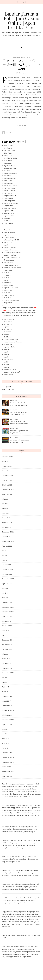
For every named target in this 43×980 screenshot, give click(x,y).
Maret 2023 (6, 518)
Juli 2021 (5, 588)
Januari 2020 (6, 621)
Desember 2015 (8, 757)
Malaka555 (8, 344)
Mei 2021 (5, 598)
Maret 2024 (6, 471)
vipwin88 (7, 245)
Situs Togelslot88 (10, 201)
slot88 (6, 334)
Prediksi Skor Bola (21, 57)
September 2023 (8, 490)
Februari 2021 (7, 602)
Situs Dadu (8, 181)
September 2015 (8, 771)
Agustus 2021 (7, 584)
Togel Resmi (9, 230)
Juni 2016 (5, 734)
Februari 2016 (7, 753)
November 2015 (8, 762)
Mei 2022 (5, 560)
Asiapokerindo (9, 145)
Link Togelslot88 (10, 208)
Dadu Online (8, 183)
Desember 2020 (8, 607)
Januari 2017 (6, 701)
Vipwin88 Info (9, 211)
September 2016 (8, 720)
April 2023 (6, 513)
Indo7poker (8, 148)
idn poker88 (8, 193)
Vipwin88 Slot (9, 216)
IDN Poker (8, 176)
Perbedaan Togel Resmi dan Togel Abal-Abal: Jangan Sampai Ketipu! (19, 432)
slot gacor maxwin (11, 369)
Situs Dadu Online (27, 884)
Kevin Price (10, 132)
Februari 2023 (7, 522)
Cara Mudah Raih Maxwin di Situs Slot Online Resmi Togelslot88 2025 (19, 413)
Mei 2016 (5, 739)
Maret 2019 (6, 635)
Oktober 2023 (7, 485)
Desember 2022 (8, 532)
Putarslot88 (8, 324)
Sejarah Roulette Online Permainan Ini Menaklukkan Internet (19, 423)
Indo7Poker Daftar (11, 158)
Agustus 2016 (7, 724)
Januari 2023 (6, 527)
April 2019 (6, 630)
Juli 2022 (5, 551)
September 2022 (8, 541)
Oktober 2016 (7, 715)
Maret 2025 (6, 461)
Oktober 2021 (7, 574)
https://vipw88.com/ (11, 250)
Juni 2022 (5, 555)
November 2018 (8, 645)
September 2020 (8, 612)
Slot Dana (7, 337)
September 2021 (8, 579)
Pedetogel (8, 290)
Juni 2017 (5, 677)
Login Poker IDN (10, 196)
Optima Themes (27, 976)
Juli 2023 (5, 499)
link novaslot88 (9, 319)
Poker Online (9, 285)
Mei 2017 (5, 682)
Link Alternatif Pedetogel (13, 267)
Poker (6, 280)
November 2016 (8, 710)
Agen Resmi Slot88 (11, 166)
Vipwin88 (7, 235)
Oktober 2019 (7, 626)
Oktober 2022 (7, 537)
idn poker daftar (10, 188)
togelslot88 (8, 242)
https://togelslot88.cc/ (12, 257)
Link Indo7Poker (10, 191)
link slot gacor (9, 262)
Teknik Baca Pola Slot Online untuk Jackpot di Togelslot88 (19, 404)
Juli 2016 (5, 729)
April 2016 (6, 743)
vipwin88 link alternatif (12, 372)
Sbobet (7, 364)
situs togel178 (9, 295)
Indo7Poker (8, 161)
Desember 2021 (8, 569)
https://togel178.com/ (12, 300)
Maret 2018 (6, 659)
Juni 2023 (5, 504)
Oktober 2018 (7, 649)
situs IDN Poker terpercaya (18, 856)
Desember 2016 (8, 706)
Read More (21, 125)
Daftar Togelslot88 (11, 203)
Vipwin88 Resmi (10, 213)
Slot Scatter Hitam (11, 168)
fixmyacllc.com (9, 260)
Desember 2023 (8, 476)
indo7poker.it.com (10, 173)
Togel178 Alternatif (11, 339)
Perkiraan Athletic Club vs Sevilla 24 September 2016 (22, 64)
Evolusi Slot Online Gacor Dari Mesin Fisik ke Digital (20, 441)
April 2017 (6, 687)
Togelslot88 (8, 198)
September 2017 (8, 673)
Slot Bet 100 (9, 283)
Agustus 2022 (7, 546)
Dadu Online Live (10, 178)
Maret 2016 (6, 748)
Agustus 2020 (7, 616)
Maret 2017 (6, 692)
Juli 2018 (5, 654)
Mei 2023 (5, 508)
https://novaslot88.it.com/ (13, 342)
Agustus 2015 (7, 776)
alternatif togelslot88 (12, 240)
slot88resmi (8, 374)
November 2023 (8, 480)
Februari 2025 (7, 466)
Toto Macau (8, 270)
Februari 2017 (7, 696)
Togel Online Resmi (11, 265)
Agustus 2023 (7, 494)
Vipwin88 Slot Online (11, 288)
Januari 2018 (6, 663)
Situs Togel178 (9, 232)
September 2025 (8, 457)
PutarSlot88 (8, 163)
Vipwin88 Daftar (10, 347)
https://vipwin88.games (12, 252)
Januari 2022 (6, 565)
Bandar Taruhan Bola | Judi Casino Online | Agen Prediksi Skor (21, 21)
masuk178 (8, 273)
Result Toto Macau (11, 186)
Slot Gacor (8, 221)
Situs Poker (8, 153)
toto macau (8, 322)
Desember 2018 (8, 640)
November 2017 (8, 668)
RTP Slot (7, 293)
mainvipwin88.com (11, 237)
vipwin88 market (10, 247)
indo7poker (8, 155)
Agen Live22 (14, 813)
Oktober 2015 (7, 767)
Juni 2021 (5, 593)
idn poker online (10, 150)
